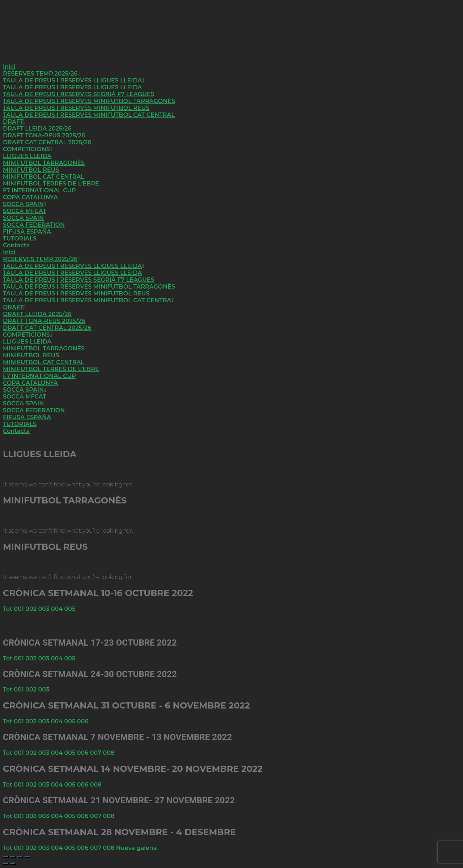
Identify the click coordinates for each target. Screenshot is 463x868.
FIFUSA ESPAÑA (27, 232)
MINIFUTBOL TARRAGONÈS (44, 163)
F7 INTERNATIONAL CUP (39, 190)
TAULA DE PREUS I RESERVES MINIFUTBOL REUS (76, 108)
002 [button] (32, 609)
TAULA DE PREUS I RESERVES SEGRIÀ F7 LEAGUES (79, 94)
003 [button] (45, 609)
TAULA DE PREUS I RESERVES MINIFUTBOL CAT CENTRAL (89, 115)
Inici (9, 67)
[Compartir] (20, 857)
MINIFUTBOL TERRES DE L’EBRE (51, 184)
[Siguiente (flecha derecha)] (13, 864)
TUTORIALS (20, 239)
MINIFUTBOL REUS (31, 170)
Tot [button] (8, 609)
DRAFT (13, 122)
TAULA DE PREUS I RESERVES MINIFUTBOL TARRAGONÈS (89, 101)
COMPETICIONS (26, 149)
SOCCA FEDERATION (34, 225)
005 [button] (70, 609)
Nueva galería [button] (137, 848)
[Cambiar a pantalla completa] (13, 857)
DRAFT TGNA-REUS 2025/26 (44, 135)
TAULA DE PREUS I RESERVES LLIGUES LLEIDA (72, 80)
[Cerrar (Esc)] (27, 857)
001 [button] (20, 609)
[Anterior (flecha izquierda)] (6, 864)
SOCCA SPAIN (23, 204)
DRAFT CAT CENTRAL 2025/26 (47, 142)
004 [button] (58, 609)
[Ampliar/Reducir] (6, 857)
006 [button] (83, 721)
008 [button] (109, 753)
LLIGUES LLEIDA (27, 156)
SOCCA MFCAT (25, 211)
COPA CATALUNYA (30, 197)
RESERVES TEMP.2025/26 (40, 74)
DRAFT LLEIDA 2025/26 (37, 129)
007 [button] (97, 753)
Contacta (16, 245)
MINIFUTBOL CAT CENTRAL (44, 177)
